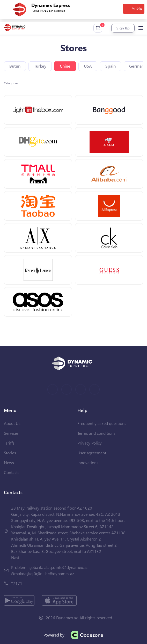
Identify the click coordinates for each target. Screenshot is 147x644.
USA (88, 66)
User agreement (92, 453)
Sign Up (123, 28)
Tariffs (9, 443)
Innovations (88, 462)
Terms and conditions (96, 433)
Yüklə (137, 9)
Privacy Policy (90, 443)
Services (11, 433)
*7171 (17, 583)
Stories (10, 453)
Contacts (12, 472)
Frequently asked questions (102, 423)
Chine (65, 66)
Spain (111, 66)
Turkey (40, 66)
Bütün (15, 66)
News (9, 462)
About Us (12, 423)
